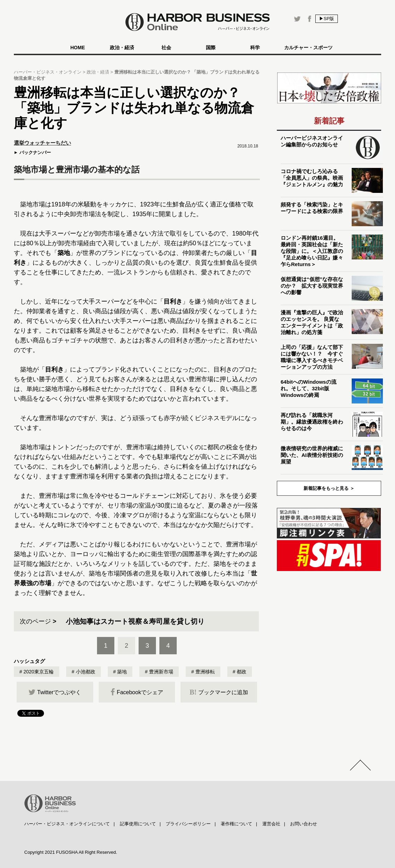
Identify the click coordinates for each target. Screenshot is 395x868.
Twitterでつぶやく (55, 692)
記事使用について (138, 824)
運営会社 (271, 824)
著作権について (236, 824)
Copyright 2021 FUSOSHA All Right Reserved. (71, 852)
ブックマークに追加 (219, 692)
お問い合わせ (304, 824)
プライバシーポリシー (188, 824)
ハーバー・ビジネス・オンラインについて (67, 824)
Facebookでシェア (137, 692)
